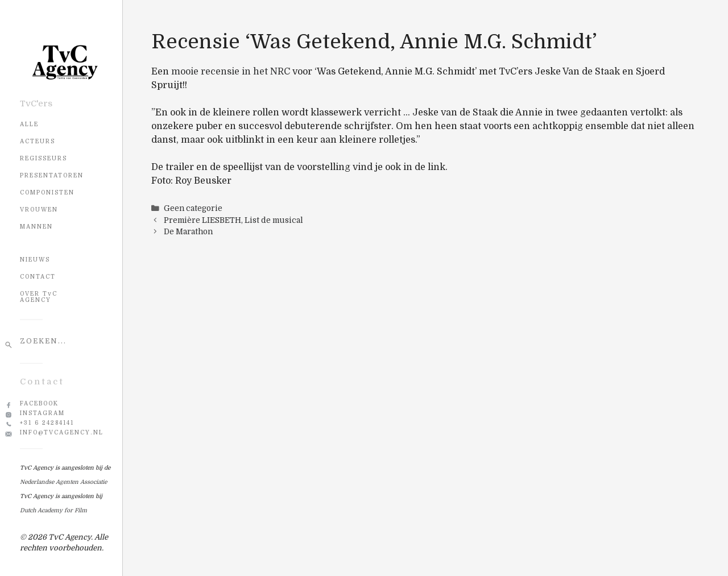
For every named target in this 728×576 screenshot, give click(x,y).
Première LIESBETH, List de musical (233, 220)
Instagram (42, 413)
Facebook (39, 403)
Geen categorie (193, 208)
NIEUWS (35, 260)
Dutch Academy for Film (53, 510)
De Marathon (188, 232)
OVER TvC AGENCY (39, 297)
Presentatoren (52, 175)
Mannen (36, 227)
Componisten (47, 192)
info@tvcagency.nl (62, 432)
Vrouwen (39, 210)
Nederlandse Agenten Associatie (63, 482)
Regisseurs (44, 158)
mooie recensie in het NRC (231, 72)
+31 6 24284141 (47, 423)
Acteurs (38, 141)
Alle (29, 124)
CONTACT (38, 277)
